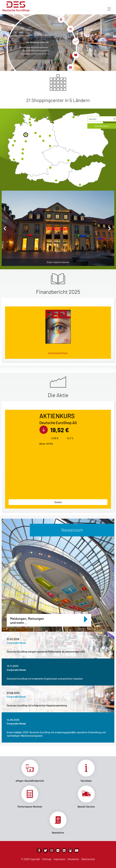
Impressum (60, 859)
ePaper (64, 353)
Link (30, 771)
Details (58, 502)
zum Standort (102, 126)
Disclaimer (73, 859)
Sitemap (47, 859)
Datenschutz (88, 859)
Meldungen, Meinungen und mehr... (49, 619)
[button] (6, 228)
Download (53, 353)
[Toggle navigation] (109, 9)
